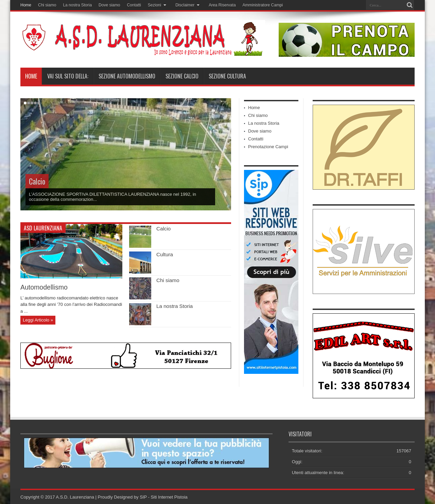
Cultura (165, 254)
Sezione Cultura (227, 76)
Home (26, 5)
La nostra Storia (77, 5)
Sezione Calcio (182, 76)
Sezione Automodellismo (127, 76)
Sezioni (157, 5)
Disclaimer (187, 5)
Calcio (37, 181)
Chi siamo (47, 5)
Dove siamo (109, 5)
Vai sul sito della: (68, 76)
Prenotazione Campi (268, 147)
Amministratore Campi (263, 5)
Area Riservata (222, 5)
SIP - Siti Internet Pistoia (164, 497)
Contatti (134, 5)
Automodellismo (44, 287)
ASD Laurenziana (43, 228)
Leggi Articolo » (38, 320)
